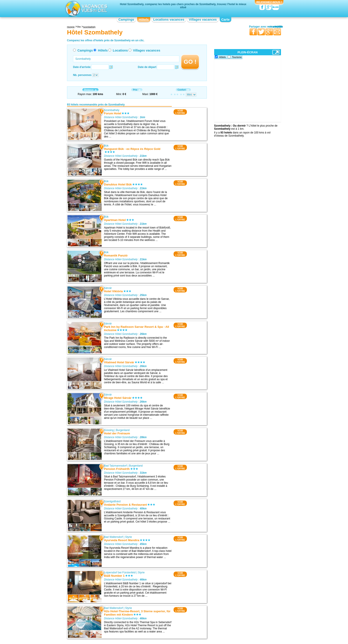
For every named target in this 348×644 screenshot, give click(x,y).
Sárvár (108, 288)
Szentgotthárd (112, 501)
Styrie (129, 537)
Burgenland (123, 430)
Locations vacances (169, 20)
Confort (183, 90)
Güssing (109, 430)
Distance (90, 90)
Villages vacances (203, 20)
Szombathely (112, 110)
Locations (120, 50)
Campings (126, 20)
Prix (137, 90)
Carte (225, 20)
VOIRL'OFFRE (180, 112)
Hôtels (144, 20)
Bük (106, 146)
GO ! (190, 62)
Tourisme (237, 57)
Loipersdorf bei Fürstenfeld (120, 572)
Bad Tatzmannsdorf (115, 466)
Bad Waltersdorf (113, 537)
